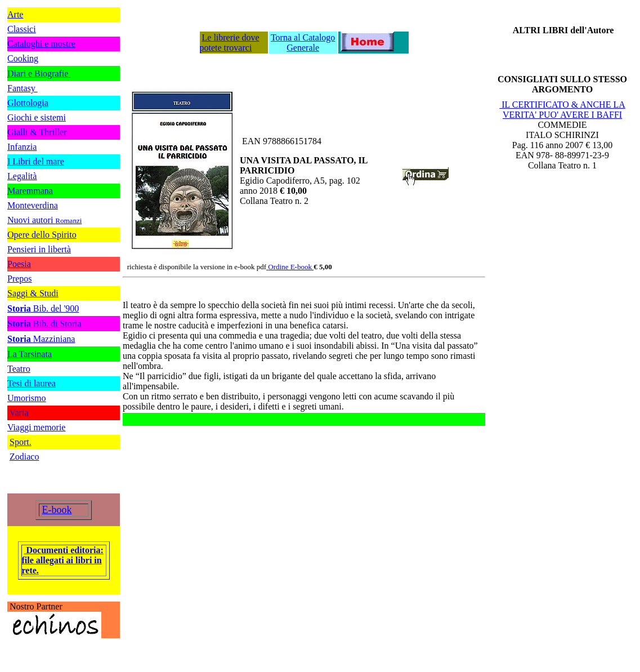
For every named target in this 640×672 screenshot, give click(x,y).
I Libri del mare (36, 161)
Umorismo (26, 398)
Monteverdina (33, 205)
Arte (15, 14)
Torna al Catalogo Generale (303, 43)
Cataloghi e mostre (41, 44)
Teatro (19, 369)
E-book (57, 510)
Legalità (22, 176)
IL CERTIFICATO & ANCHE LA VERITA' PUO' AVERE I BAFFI (562, 110)
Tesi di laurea (32, 383)
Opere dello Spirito (42, 235)
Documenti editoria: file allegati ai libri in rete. (63, 560)
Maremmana (30, 191)
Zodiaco (24, 457)
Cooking (23, 58)
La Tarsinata (30, 354)
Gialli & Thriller (37, 132)
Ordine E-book (291, 267)
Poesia (19, 264)
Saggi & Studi (33, 293)
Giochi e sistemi (37, 117)
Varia (19, 413)
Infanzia (22, 147)
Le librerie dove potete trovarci (230, 43)
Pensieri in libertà (39, 249)
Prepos (20, 279)
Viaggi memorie (36, 427)
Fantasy (23, 88)
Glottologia (28, 103)
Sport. (21, 442)
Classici (22, 29)
